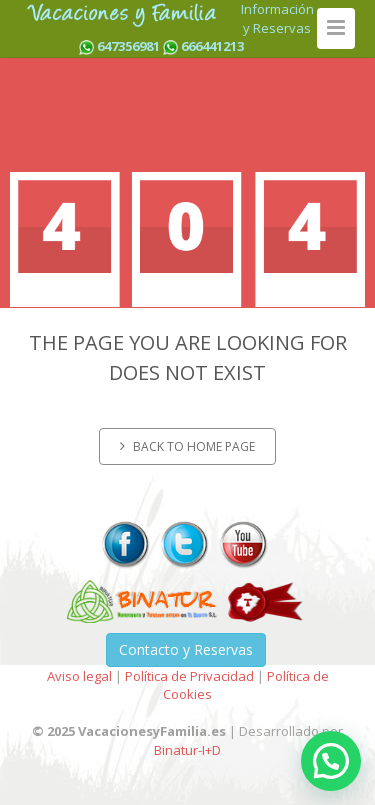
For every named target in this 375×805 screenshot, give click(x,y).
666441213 (212, 46)
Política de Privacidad (189, 676)
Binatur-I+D (187, 750)
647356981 (128, 46)
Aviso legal (79, 676)
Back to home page (187, 446)
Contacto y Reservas (186, 649)
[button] (331, 761)
